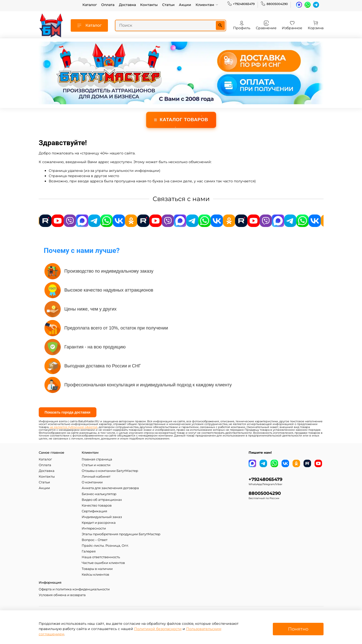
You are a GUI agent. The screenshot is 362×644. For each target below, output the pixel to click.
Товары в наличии (97, 569)
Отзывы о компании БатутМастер (110, 471)
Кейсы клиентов (95, 575)
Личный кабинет (96, 477)
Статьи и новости (96, 465)
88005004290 (274, 4)
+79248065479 (241, 4)
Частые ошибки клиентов (103, 563)
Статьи (168, 5)
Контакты (149, 5)
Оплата (108, 5)
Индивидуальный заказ (102, 517)
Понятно (298, 629)
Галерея (89, 551)
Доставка (127, 5)
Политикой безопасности (158, 629)
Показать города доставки (68, 412)
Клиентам (207, 5)
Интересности (94, 528)
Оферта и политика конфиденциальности (74, 589)
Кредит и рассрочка (99, 523)
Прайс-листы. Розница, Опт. (105, 546)
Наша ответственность (101, 557)
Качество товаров (97, 505)
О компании (92, 482)
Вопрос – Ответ (95, 540)
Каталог (90, 5)
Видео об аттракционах (102, 500)
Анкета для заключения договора (110, 488)
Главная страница (97, 459)
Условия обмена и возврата (62, 595)
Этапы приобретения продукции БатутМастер (121, 534)
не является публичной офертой (74, 427)
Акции (185, 5)
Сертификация (94, 511)
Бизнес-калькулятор (99, 494)
